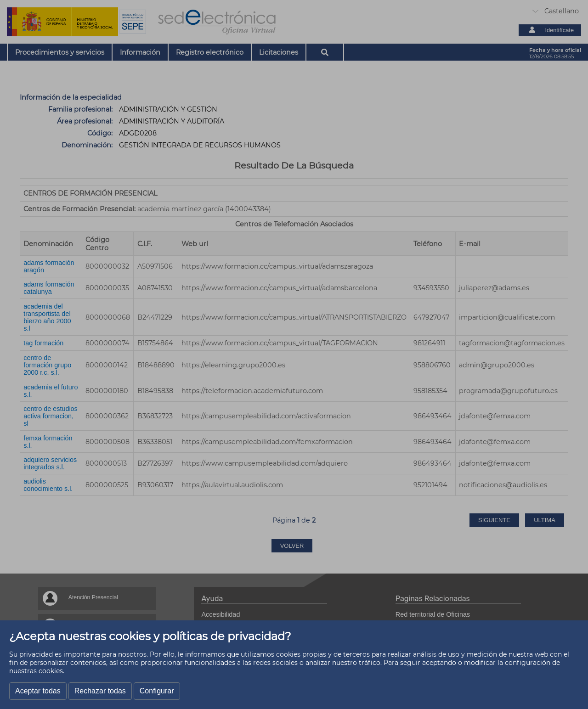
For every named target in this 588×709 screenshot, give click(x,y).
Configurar (157, 691)
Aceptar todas (38, 691)
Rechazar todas (100, 691)
